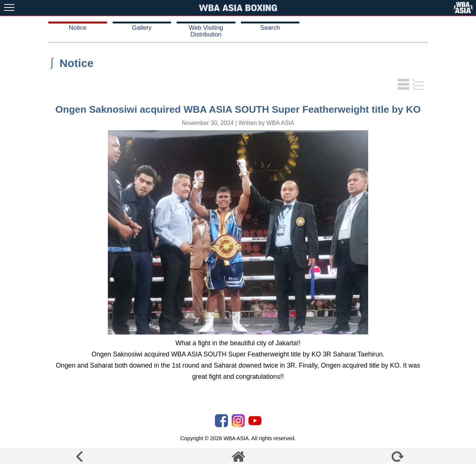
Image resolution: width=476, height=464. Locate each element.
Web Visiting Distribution (206, 31)
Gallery (142, 28)
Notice (78, 28)
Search (270, 28)
